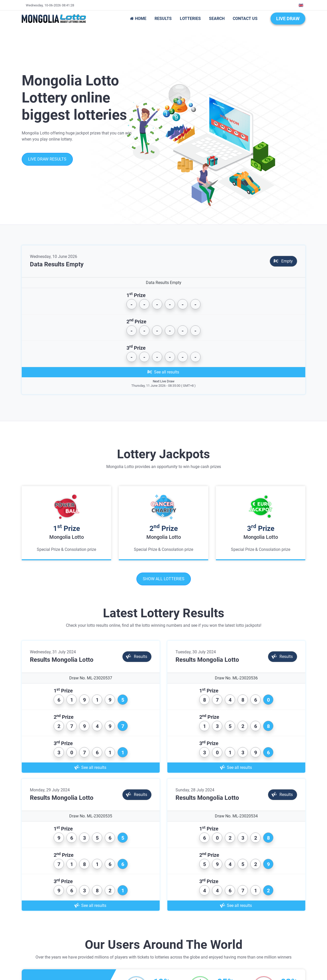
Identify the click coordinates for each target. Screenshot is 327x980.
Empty (283, 261)
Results (137, 657)
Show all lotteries (164, 579)
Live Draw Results (47, 159)
